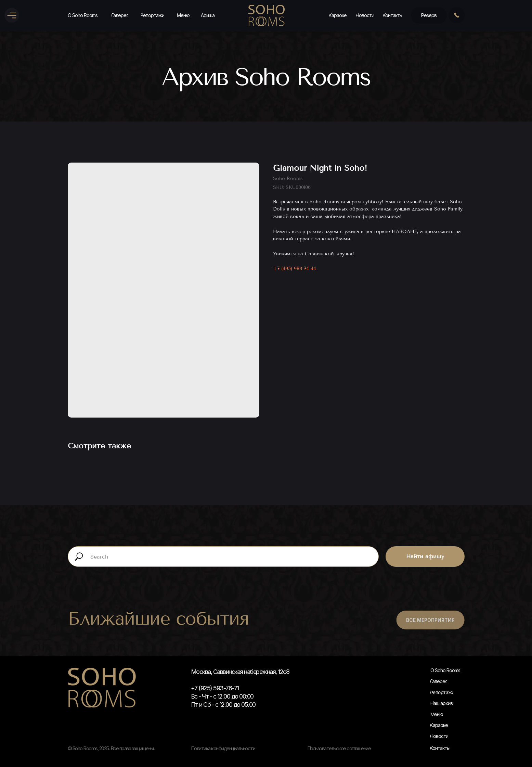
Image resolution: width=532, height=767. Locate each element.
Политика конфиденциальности (223, 748)
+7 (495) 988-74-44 (295, 269)
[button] (429, 15)
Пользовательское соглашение (339, 748)
